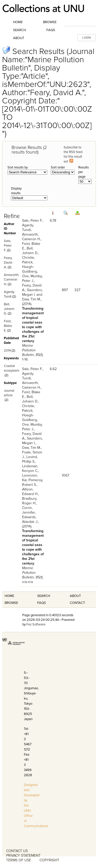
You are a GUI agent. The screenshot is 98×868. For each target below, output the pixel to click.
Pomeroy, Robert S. (33, 482)
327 (77, 290)
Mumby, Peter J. (32, 278)
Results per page (84, 172)
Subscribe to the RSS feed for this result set (73, 154)
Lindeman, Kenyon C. (30, 468)
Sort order (58, 167)
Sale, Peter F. (8, 246)
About (19, 38)
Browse (50, 22)
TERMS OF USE (19, 860)
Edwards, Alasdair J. (30, 519)
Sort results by (18, 167)
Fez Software (36, 624)
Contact (77, 603)
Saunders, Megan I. (32, 292)
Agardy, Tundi (28, 227)
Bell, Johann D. (9, 309)
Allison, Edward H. (30, 492)
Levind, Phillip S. (30, 459)
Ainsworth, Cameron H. (12, 280)
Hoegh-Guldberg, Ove (30, 271)
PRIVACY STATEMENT (23, 856)
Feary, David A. (8, 263)
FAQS (42, 603)
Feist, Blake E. (8, 326)
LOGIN (87, 38)
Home (18, 22)
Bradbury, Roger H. (30, 501)
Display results (16, 191)
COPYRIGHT (49, 860)
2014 (7, 351)
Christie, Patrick (28, 260)
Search (19, 30)
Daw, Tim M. (31, 299)
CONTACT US (17, 851)
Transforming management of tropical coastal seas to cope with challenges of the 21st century (33, 325)
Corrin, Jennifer (28, 510)
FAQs (51, 30)
